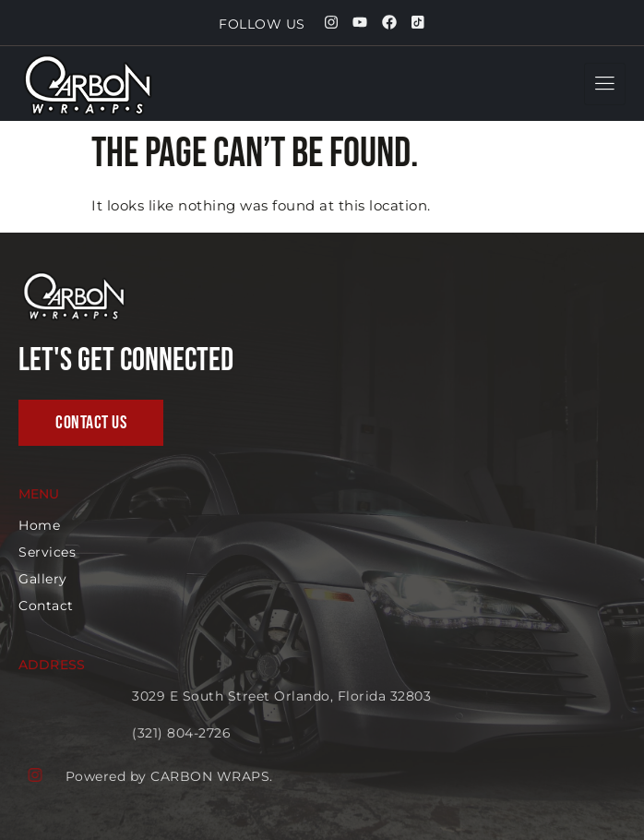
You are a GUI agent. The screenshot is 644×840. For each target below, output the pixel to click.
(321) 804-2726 (281, 733)
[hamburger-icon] (605, 84)
